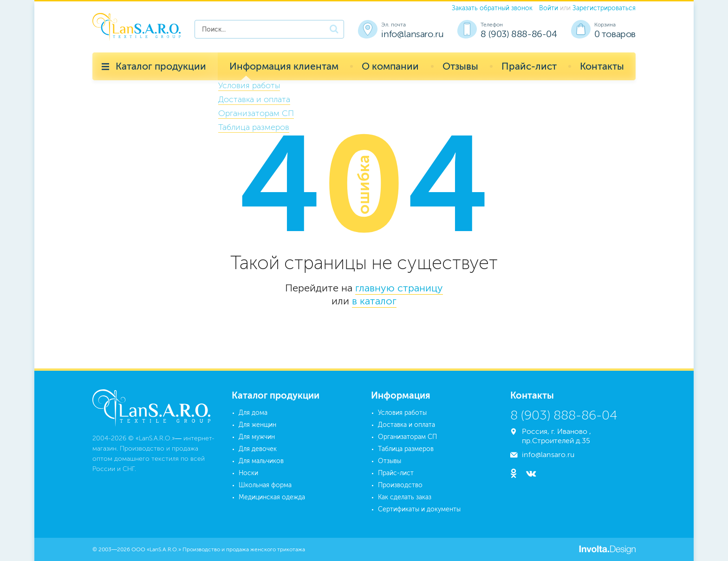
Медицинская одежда (272, 497)
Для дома (253, 413)
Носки (248, 473)
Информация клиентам (284, 66)
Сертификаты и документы (419, 509)
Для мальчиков (261, 461)
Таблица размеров (406, 449)
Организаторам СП (407, 437)
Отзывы (460, 66)
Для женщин (257, 425)
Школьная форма (265, 485)
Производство (400, 485)
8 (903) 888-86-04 (519, 34)
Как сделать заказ (405, 497)
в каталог (374, 301)
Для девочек (258, 449)
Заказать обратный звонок (492, 8)
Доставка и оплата (406, 425)
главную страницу (399, 288)
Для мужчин (257, 437)
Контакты (602, 66)
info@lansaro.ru (412, 34)
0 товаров (615, 34)
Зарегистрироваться (604, 8)
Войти (549, 8)
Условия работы (402, 413)
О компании (390, 66)
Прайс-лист (529, 66)
